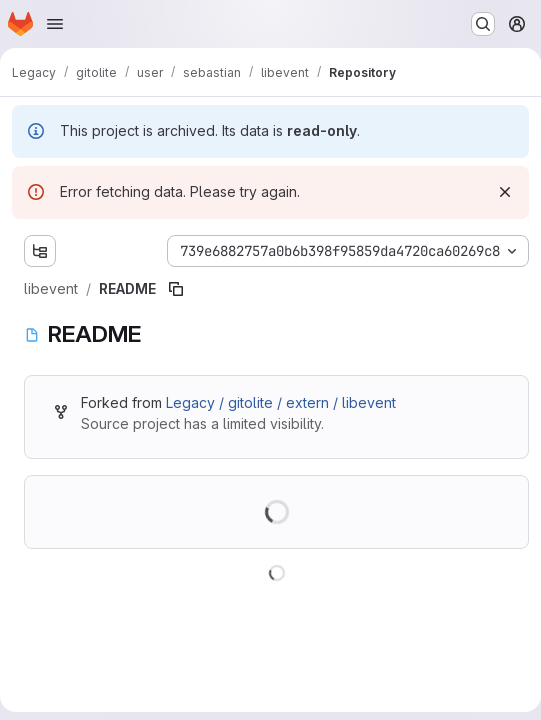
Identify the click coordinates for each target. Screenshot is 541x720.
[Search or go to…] (483, 24)
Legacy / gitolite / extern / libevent (281, 402)
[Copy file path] (176, 289)
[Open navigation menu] (55, 24)
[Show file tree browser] (40, 251)
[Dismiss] (505, 192)
